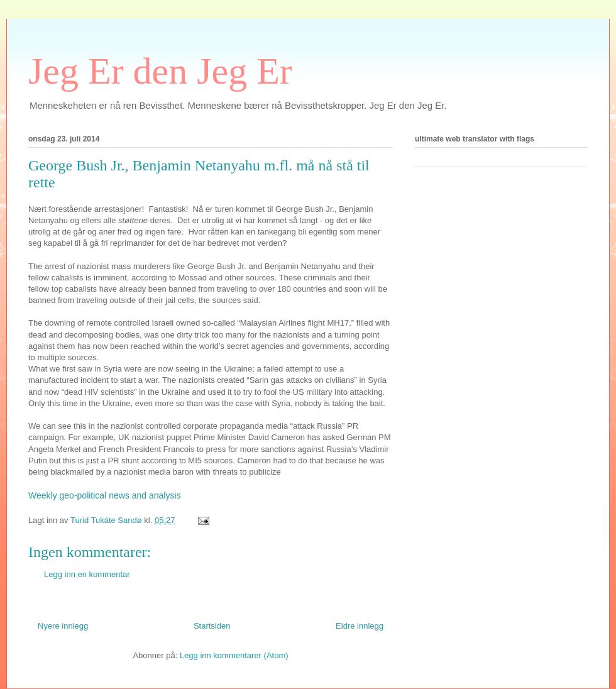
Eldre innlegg (360, 626)
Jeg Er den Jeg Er (160, 71)
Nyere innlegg (63, 626)
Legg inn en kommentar (87, 574)
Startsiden (212, 626)
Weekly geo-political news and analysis (105, 495)
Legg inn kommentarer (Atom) (234, 655)
